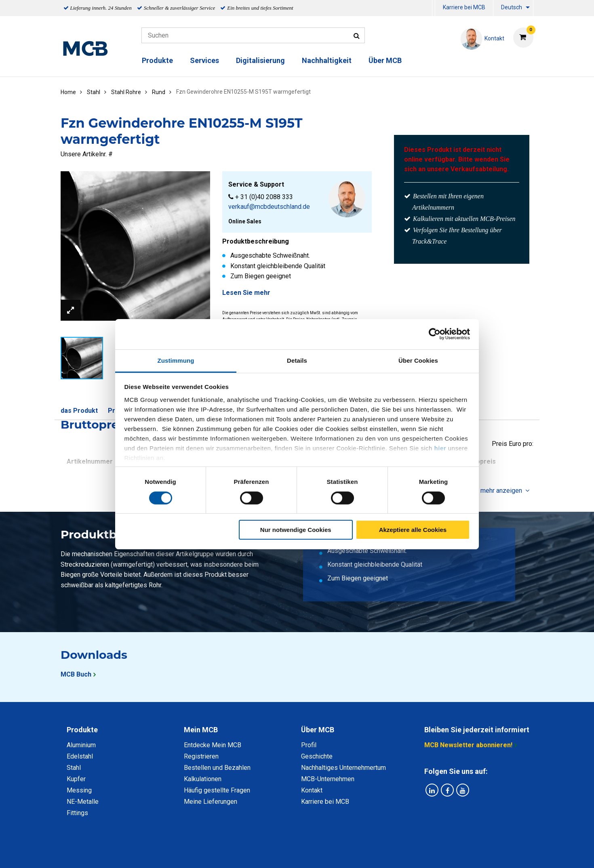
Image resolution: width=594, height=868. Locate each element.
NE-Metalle (83, 802)
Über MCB (385, 60)
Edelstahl (80, 756)
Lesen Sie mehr (246, 293)
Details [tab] (297, 360)
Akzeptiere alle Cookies (413, 530)
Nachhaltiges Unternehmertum (343, 768)
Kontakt (312, 790)
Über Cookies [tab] (418, 360)
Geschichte (317, 756)
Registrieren (201, 756)
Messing (79, 790)
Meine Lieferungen (211, 802)
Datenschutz (192, 853)
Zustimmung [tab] (176, 360)
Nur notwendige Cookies (296, 530)
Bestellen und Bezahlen (217, 768)
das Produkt (79, 411)
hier (440, 448)
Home (68, 92)
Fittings (77, 813)
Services (204, 60)
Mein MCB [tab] (201, 730)
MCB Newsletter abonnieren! (468, 745)
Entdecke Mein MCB (213, 745)
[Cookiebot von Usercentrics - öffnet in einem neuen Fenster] (435, 334)
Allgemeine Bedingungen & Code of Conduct (283, 853)
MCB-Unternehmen (328, 779)
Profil (309, 745)
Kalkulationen (203, 779)
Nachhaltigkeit (327, 60)
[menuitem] (434, 8)
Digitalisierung (260, 60)
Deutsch (512, 7)
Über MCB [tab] (318, 730)
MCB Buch (76, 674)
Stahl (74, 768)
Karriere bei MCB (464, 7)
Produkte (157, 60)
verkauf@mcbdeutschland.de (269, 207)
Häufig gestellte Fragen (217, 790)
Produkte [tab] (82, 730)
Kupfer (76, 779)
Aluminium (81, 745)
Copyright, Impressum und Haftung (406, 853)
